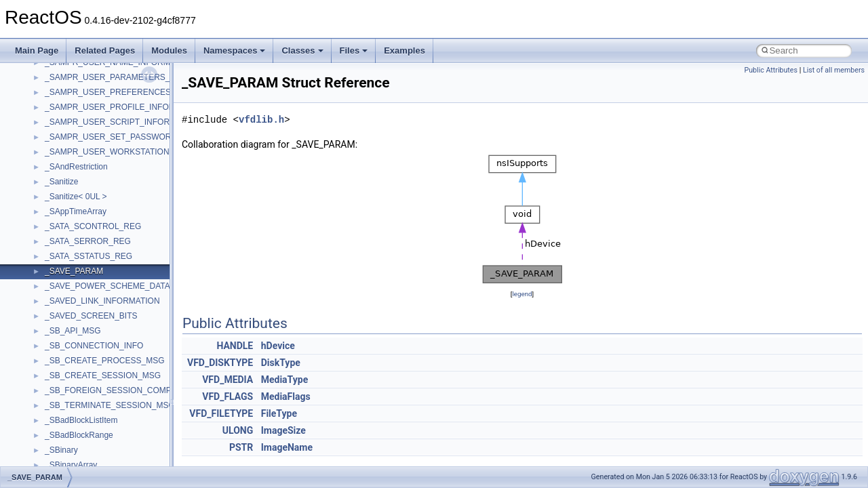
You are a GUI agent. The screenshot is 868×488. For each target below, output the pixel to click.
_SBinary (61, 450)
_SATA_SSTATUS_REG (88, 256)
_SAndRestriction (76, 167)
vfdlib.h (261, 120)
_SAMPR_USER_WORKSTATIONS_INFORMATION (140, 152)
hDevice (278, 346)
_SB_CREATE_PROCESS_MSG (105, 361)
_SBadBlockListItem (81, 420)
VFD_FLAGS (228, 396)
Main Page (37, 50)
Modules (169, 50)
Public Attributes (771, 70)
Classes (302, 50)
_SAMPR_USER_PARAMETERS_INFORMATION (136, 77)
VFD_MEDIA (228, 380)
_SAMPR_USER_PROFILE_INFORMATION (125, 107)
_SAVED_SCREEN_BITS (91, 316)
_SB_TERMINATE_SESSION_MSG (110, 405)
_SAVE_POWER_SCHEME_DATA (107, 286)
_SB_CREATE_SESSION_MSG (103, 375)
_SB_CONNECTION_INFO (94, 346)
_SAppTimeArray (76, 211)
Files (354, 50)
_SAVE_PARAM (74, 271)
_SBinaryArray (71, 465)
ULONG (238, 430)
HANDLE (235, 346)
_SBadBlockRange (79, 435)
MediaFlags (286, 396)
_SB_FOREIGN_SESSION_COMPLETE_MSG (130, 390)
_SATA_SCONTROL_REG (93, 226)
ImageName (287, 447)
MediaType (285, 380)
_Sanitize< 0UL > (76, 197)
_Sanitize (61, 182)
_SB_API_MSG (73, 331)
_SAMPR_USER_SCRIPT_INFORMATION (123, 122)
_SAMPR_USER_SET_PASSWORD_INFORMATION (141, 137)
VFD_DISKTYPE (220, 363)
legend (522, 294)
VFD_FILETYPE (221, 413)
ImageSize (283, 430)
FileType (279, 413)
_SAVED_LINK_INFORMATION (102, 301)
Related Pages (105, 50)
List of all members (834, 70)
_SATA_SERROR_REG (88, 241)
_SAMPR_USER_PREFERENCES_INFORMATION (138, 92)
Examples (405, 50)
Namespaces (235, 50)
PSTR (241, 447)
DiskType (281, 363)
